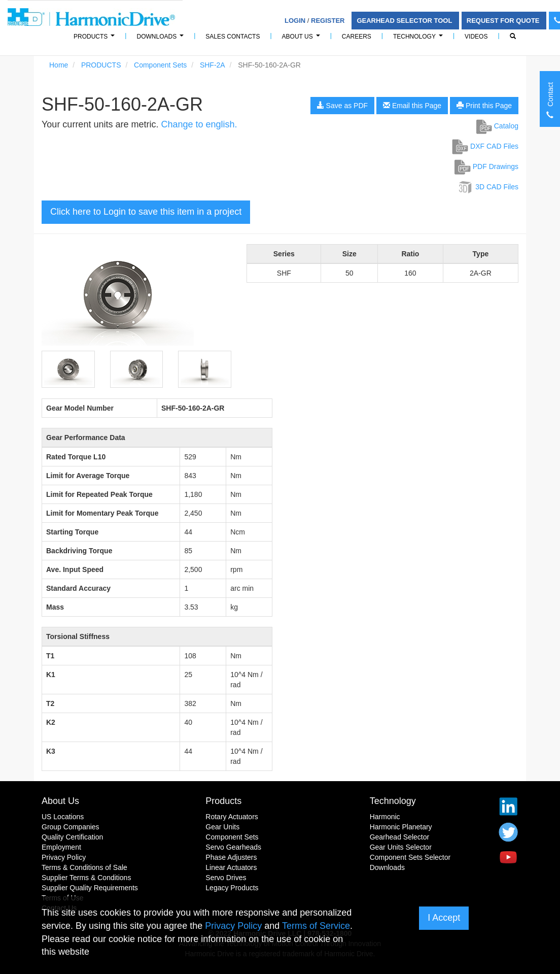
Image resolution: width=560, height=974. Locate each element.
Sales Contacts (233, 37)
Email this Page (412, 106)
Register (328, 21)
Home (59, 65)
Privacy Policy (64, 857)
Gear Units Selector (401, 847)
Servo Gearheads (233, 847)
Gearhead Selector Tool (405, 21)
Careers (357, 37)
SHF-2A (213, 65)
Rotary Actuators (232, 817)
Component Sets (160, 65)
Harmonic (385, 817)
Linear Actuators (231, 867)
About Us (303, 39)
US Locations (63, 817)
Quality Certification (72, 837)
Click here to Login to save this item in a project (146, 212)
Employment (61, 847)
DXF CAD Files (485, 146)
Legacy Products (232, 888)
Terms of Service (316, 926)
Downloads (162, 39)
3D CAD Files (488, 187)
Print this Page (484, 106)
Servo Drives (226, 878)
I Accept (444, 918)
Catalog (497, 126)
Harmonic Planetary (401, 827)
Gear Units (222, 827)
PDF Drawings (486, 166)
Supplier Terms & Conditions (86, 878)
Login (295, 21)
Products (223, 801)
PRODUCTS (96, 39)
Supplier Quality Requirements (90, 888)
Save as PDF (342, 106)
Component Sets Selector (410, 857)
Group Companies (71, 827)
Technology (419, 39)
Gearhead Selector (400, 837)
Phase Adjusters (231, 857)
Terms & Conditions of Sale (84, 867)
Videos (476, 37)
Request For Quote (504, 21)
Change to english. (199, 124)
